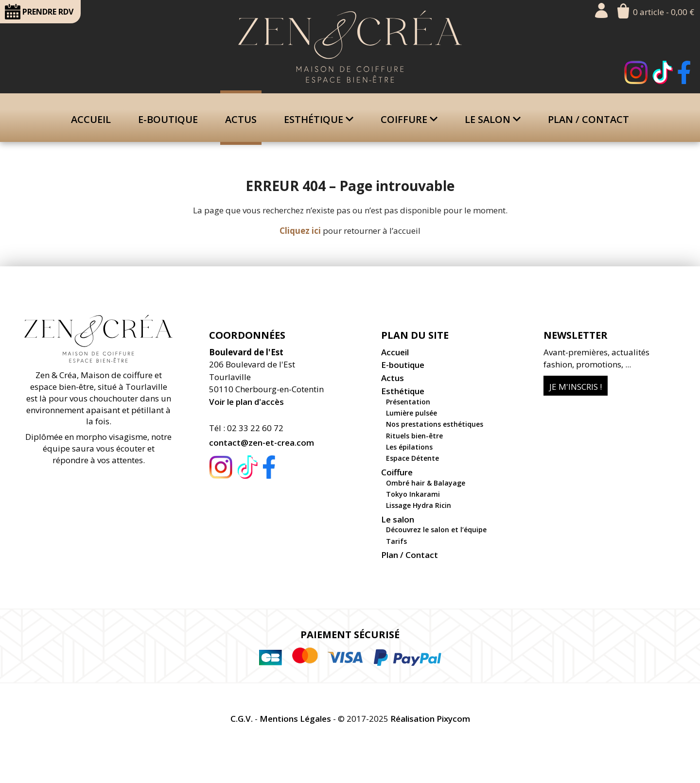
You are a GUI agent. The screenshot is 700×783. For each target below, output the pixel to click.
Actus (241, 119)
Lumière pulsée (411, 413)
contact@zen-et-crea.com (262, 443)
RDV (39, 12)
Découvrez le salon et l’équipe (436, 530)
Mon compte (601, 10)
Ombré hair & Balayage (426, 483)
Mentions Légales (295, 719)
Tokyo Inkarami (413, 494)
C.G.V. (242, 719)
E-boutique (168, 119)
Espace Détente (412, 458)
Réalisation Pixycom (430, 719)
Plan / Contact (588, 119)
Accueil (91, 119)
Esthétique (319, 119)
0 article (664, 12)
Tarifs (396, 541)
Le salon (493, 119)
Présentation (408, 402)
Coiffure (409, 119)
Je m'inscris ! (576, 387)
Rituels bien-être (414, 436)
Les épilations (409, 447)
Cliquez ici (300, 231)
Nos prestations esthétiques (435, 424)
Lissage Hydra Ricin (419, 505)
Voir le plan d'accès (246, 402)
